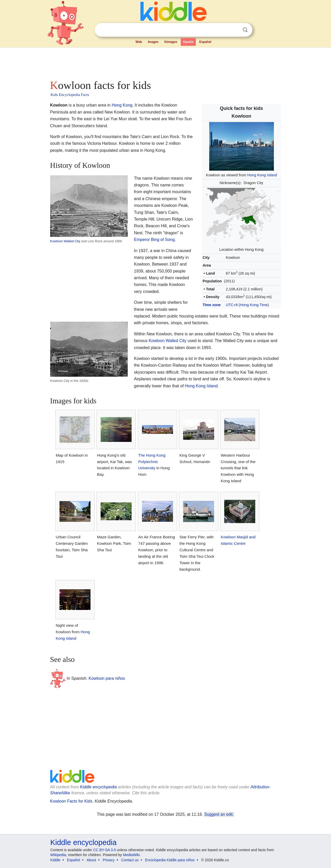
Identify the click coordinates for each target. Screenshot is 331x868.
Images (153, 42)
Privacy (109, 860)
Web (139, 42)
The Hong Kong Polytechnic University (152, 462)
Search (245, 30)
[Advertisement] (165, 62)
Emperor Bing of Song (154, 240)
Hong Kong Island (262, 175)
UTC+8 (232, 305)
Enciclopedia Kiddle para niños (170, 860)
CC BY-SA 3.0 (104, 850)
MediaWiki (131, 855)
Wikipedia (58, 855)
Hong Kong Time (254, 305)
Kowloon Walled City (65, 241)
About (91, 860)
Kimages (171, 42)
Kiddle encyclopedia (98, 787)
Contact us (130, 860)
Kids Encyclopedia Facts (70, 95)
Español (205, 42)
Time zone (212, 305)
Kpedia (188, 42)
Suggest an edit (219, 814)
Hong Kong (122, 105)
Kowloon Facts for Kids (71, 801)
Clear (235, 30)
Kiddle (55, 860)
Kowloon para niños (107, 678)
